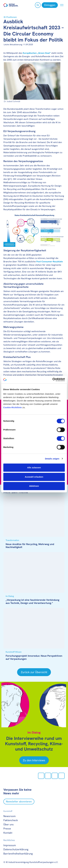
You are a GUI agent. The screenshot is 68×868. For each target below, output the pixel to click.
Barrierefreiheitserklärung (18, 854)
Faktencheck (11, 820)
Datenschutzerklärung (16, 849)
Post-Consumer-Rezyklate (50, 262)
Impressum (10, 845)
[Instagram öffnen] (41, 776)
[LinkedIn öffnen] (61, 776)
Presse (7, 829)
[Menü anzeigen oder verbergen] (62, 5)
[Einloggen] (50, 5)
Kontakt (8, 833)
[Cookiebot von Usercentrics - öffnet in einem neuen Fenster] (52, 380)
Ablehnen (34, 486)
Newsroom (9, 816)
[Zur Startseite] (11, 5)
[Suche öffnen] (38, 5)
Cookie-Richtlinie (13, 407)
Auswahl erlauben (34, 477)
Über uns (8, 824)
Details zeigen (52, 459)
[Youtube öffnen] (55, 776)
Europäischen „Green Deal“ (37, 53)
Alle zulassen (34, 468)
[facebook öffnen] (48, 776)
